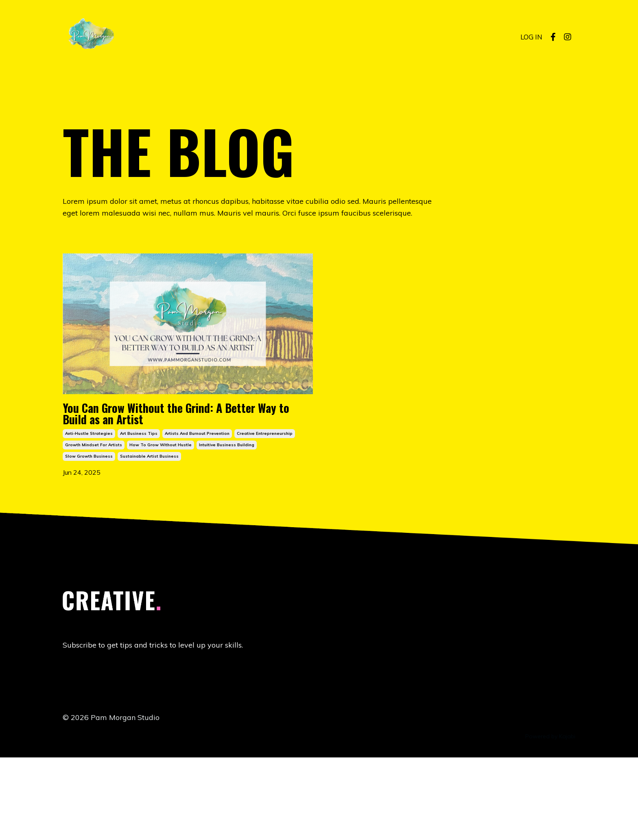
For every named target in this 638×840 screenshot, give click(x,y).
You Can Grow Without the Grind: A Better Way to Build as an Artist (186, 465)
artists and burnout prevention (197, 512)
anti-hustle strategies (89, 512)
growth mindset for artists (94, 524)
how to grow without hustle (161, 524)
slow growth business (89, 535)
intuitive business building (227, 524)
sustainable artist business (149, 535)
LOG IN (530, 37)
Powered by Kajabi (550, 819)
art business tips (139, 512)
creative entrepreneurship (265, 512)
